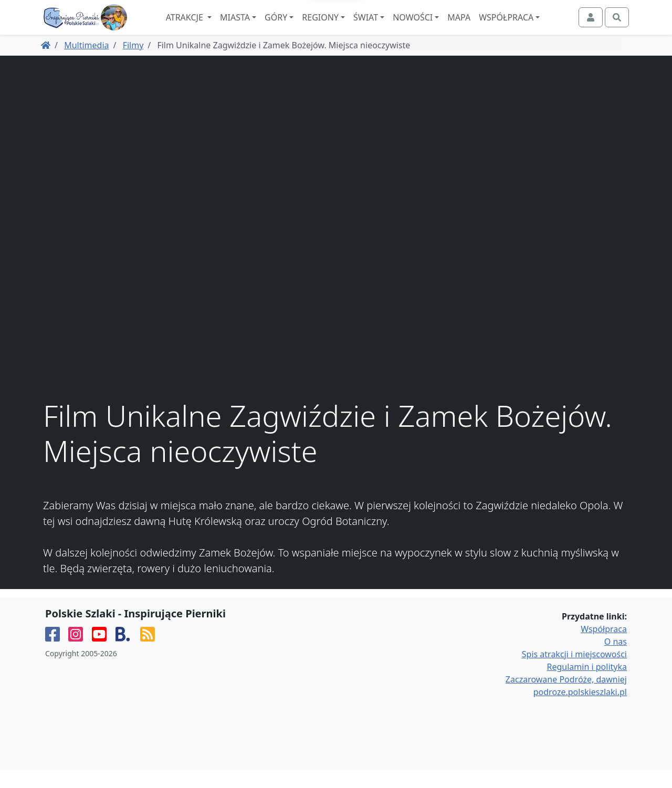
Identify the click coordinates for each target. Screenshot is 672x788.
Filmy (133, 64)
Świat (395, 27)
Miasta (264, 27)
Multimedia (86, 64)
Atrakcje (214, 27)
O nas (616, 660)
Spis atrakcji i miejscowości (574, 673)
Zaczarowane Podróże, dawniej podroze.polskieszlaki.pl (566, 704)
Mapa (488, 27)
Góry (305, 27)
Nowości (442, 27)
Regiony (349, 27)
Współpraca (535, 27)
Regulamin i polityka (587, 685)
